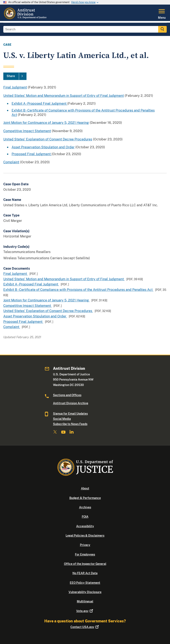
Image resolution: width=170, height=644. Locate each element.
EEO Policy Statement (85, 583)
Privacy (85, 545)
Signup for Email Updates (70, 414)
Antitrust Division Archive (71, 403)
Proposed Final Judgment (32, 154)
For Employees (85, 554)
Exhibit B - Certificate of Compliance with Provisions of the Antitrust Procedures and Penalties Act (78, 290)
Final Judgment (15, 87)
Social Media (62, 419)
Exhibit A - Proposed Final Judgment (39, 104)
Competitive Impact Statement (27, 131)
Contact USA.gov (85, 627)
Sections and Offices (67, 395)
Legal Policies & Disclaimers (85, 536)
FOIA (85, 517)
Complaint (11, 162)
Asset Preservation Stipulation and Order (43, 147)
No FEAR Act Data (85, 573)
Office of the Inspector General (85, 564)
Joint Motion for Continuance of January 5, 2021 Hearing (46, 123)
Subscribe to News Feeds (70, 424)
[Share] (15, 76)
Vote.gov (85, 611)
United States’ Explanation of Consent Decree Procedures (48, 139)
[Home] (26, 18)
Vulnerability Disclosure (85, 592)
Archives (85, 507)
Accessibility (85, 526)
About (85, 488)
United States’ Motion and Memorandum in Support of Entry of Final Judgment (64, 96)
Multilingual (85, 601)
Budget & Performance (85, 498)
